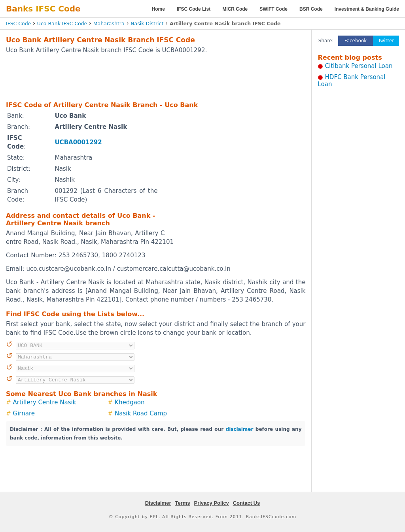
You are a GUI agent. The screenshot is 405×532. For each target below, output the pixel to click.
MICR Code (235, 9)
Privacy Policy (212, 503)
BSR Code (311, 9)
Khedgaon (130, 402)
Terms (182, 503)
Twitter (386, 41)
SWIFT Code (273, 9)
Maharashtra (109, 24)
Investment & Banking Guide (367, 9)
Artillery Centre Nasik (45, 402)
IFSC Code (18, 24)
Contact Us (247, 503)
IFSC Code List (194, 9)
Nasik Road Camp (141, 413)
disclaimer (240, 429)
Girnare (24, 413)
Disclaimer (158, 503)
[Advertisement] (156, 77)
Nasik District (147, 24)
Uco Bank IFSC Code (62, 24)
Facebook (356, 41)
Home (158, 9)
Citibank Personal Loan (359, 66)
